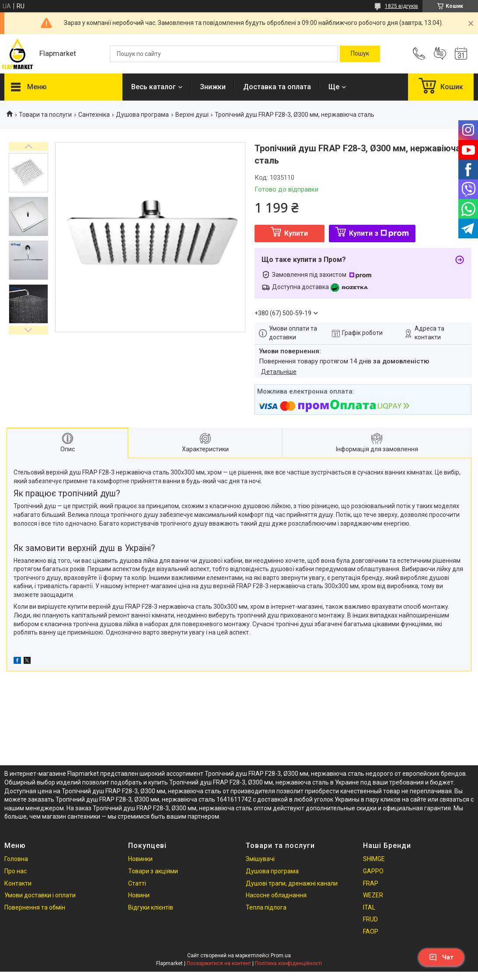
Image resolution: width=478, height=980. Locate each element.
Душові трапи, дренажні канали (292, 883)
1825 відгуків (401, 6)
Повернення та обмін (35, 907)
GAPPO (373, 871)
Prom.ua (281, 956)
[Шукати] (360, 54)
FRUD (370, 919)
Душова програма (142, 115)
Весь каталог (154, 87)
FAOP (371, 931)
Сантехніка (94, 115)
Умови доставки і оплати (40, 895)
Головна (16, 859)
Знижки (213, 87)
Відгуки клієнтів (151, 907)
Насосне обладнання (276, 895)
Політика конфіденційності (288, 963)
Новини (139, 895)
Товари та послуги (45, 115)
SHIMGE (374, 859)
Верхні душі (192, 115)
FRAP (371, 883)
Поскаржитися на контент (219, 963)
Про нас (16, 871)
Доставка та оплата (277, 87)
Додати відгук (440, 54)
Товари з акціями (153, 871)
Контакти (18, 883)
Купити (296, 233)
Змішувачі (260, 859)
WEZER (373, 895)
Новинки (140, 859)
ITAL (369, 907)
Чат (441, 957)
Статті (137, 883)
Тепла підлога (266, 907)
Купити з (379, 233)
